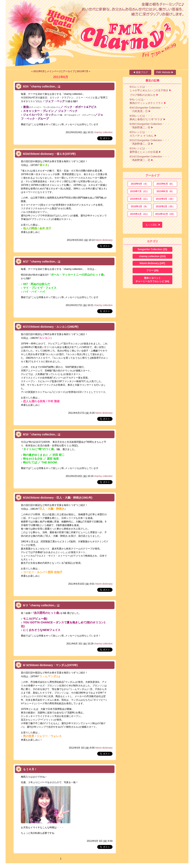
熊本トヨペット (152, 280)
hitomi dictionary (104, 240)
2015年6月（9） (165, 191)
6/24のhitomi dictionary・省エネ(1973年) (49, 154)
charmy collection (103, 132)
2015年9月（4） (140, 184)
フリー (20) (152, 270)
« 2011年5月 (38, 71)
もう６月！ (30, 769)
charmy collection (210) (152, 256)
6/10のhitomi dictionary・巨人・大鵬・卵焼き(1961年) (58, 498)
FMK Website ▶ (165, 72)
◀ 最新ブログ (140, 72)
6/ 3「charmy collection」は (41, 605)
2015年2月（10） (165, 206)
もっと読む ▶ (153, 225)
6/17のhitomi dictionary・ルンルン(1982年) (51, 327)
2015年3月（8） (140, 206)
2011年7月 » (83, 71)
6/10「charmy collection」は (42, 434)
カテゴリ (152, 241)
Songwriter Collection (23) (152, 249)
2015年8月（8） (165, 184)
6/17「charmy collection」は (42, 262)
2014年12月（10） (165, 214)
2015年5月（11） (139, 199)
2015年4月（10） (165, 199)
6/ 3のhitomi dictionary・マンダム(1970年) (50, 665)
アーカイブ (69, 71)
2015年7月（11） (139, 191)
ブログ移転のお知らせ (143, 95)
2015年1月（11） (139, 214)
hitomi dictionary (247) (152, 263)
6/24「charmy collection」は (42, 86)
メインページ (54, 71)
